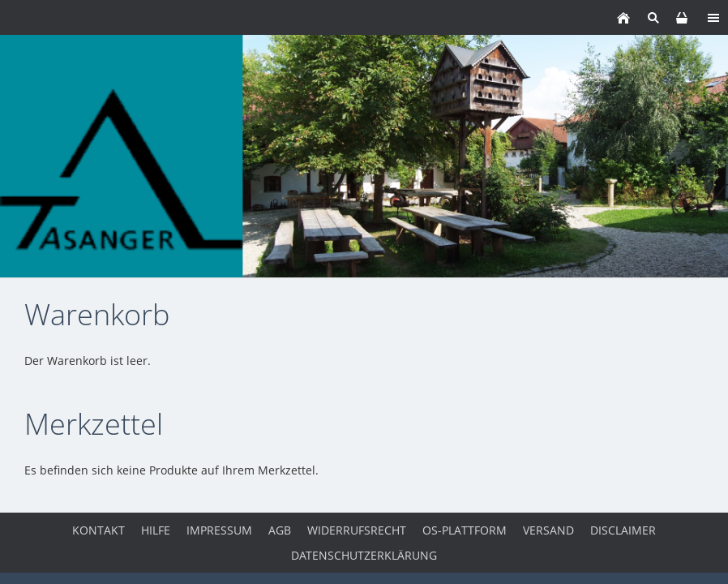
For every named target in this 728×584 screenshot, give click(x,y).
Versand (548, 530)
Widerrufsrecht (357, 530)
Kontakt (98, 530)
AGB (280, 530)
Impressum (219, 530)
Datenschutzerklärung (364, 555)
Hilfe (156, 530)
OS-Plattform (465, 530)
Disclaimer (623, 530)
